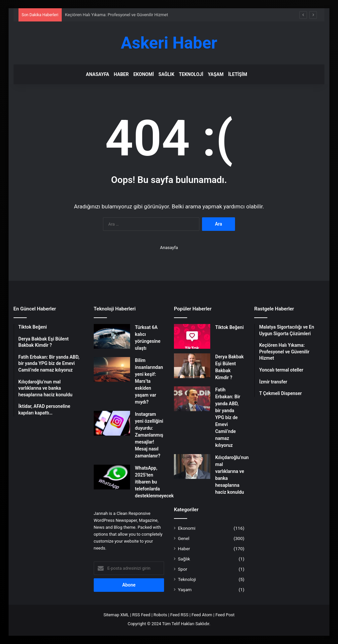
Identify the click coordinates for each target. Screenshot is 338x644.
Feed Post (225, 615)
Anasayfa (97, 74)
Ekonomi (144, 74)
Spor (183, 569)
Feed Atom (202, 615)
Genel (184, 538)
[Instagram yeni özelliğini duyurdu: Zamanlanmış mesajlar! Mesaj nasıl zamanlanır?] (112, 423)
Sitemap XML (116, 615)
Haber (121, 74)
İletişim (237, 74)
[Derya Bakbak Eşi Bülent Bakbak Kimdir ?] (192, 366)
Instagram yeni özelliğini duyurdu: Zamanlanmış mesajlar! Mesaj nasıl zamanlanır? (149, 435)
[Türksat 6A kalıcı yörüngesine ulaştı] (112, 336)
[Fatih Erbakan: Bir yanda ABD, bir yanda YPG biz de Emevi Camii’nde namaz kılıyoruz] (192, 399)
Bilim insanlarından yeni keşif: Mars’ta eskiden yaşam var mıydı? (149, 381)
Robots (160, 615)
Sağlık (166, 74)
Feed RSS (179, 615)
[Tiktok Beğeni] (192, 336)
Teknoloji (191, 74)
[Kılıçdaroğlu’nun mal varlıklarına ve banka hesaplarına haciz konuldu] (192, 466)
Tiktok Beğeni (229, 327)
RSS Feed (141, 615)
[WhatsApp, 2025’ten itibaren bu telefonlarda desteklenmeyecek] (112, 477)
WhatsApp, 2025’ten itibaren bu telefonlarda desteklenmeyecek (154, 482)
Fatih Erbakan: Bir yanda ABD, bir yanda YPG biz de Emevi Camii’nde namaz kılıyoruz (228, 417)
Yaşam (216, 74)
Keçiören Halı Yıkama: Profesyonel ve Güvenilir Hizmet (117, 15)
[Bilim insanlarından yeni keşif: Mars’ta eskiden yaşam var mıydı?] (112, 369)
